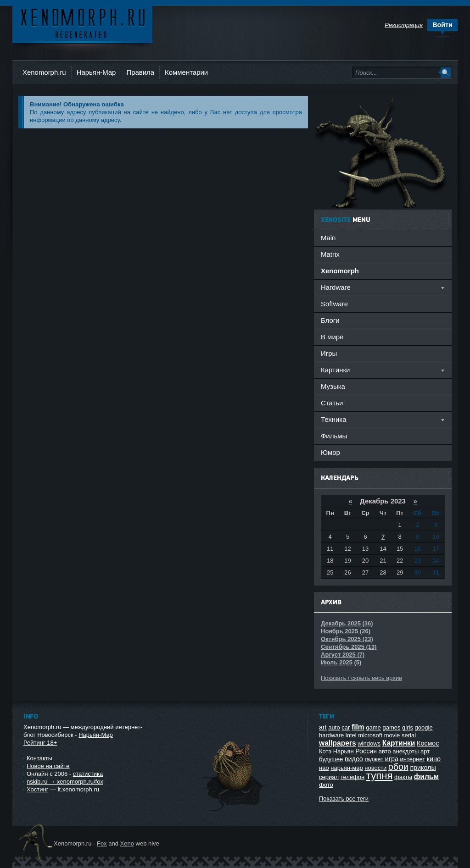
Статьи (332, 403)
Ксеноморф (82, 23)
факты (403, 777)
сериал (329, 777)
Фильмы (334, 436)
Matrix (330, 254)
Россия (366, 751)
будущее (331, 759)
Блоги (330, 320)
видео (354, 759)
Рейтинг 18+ (40, 743)
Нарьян (344, 751)
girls (408, 727)
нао (324, 768)
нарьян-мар (347, 768)
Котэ (325, 751)
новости (375, 768)
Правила (140, 72)
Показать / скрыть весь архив (361, 678)
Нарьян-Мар (96, 72)
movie (392, 735)
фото (326, 785)
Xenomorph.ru (44, 72)
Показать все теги (344, 799)
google (424, 727)
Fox (102, 843)
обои (398, 767)
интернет (413, 759)
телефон (353, 777)
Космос (428, 743)
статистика (88, 774)
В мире (332, 337)
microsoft (370, 735)
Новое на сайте (48, 766)
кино (434, 759)
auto (334, 727)
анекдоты (406, 751)
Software (334, 304)
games (391, 727)
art (323, 727)
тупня (380, 776)
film (358, 727)
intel (351, 735)
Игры (329, 353)
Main (328, 238)
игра (392, 759)
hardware (331, 735)
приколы (423, 768)
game (373, 727)
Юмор (330, 452)
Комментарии (186, 72)
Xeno (127, 843)
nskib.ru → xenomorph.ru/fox (65, 782)
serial (409, 735)
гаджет (374, 759)
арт (425, 751)
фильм (426, 777)
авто (385, 751)
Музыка (333, 386)
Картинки (399, 743)
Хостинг (37, 789)
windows (369, 744)
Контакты (39, 758)
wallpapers (338, 743)
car (346, 727)
